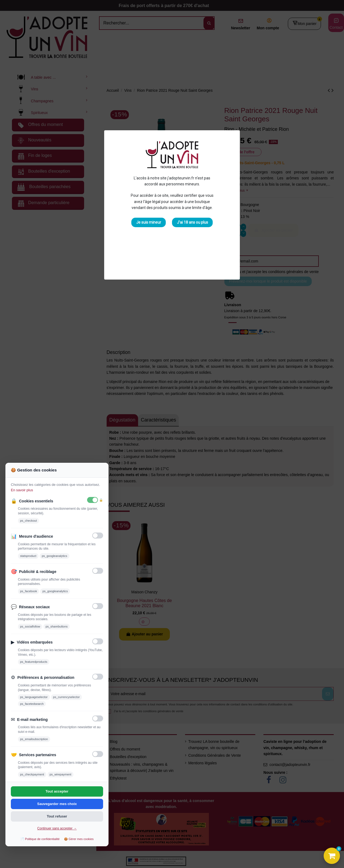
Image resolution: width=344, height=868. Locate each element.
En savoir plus (22, 490)
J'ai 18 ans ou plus (192, 222)
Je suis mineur (149, 222)
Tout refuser (57, 816)
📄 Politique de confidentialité (40, 839)
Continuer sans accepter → (57, 828)
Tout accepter (57, 791)
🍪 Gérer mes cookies (79, 839)
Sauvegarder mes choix (57, 804)
